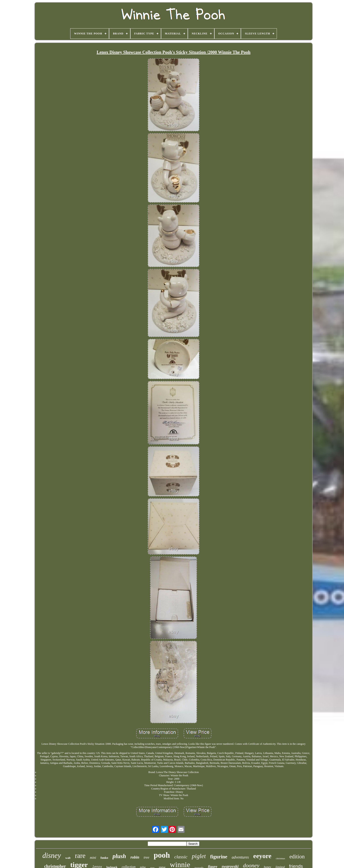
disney (52, 855)
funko (104, 858)
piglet (199, 856)
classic (181, 857)
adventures (240, 857)
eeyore (262, 856)
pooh (162, 855)
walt (68, 858)
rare (80, 856)
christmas (280, 858)
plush (119, 856)
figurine (219, 857)
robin (135, 857)
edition (297, 856)
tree (147, 857)
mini (93, 858)
